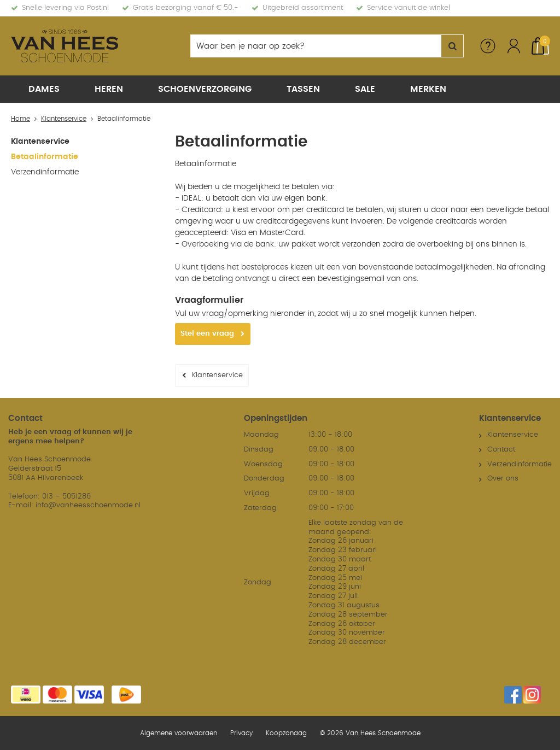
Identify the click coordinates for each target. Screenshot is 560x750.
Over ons (503, 479)
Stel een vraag (207, 334)
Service (488, 46)
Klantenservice (40, 142)
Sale (365, 89)
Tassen (303, 89)
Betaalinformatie (45, 157)
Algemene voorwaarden (179, 733)
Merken (428, 89)
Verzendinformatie (45, 172)
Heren (109, 89)
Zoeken (452, 46)
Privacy (241, 733)
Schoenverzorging (205, 89)
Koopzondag (286, 733)
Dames (44, 89)
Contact (501, 450)
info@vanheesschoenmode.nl (88, 505)
